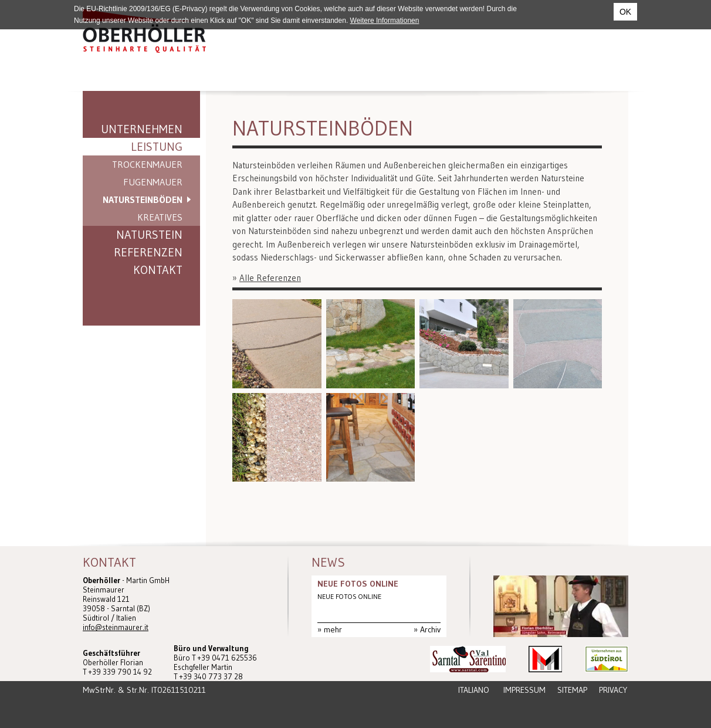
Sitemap (572, 690)
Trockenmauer (147, 164)
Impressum (524, 690)
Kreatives (160, 217)
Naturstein (149, 235)
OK (625, 12)
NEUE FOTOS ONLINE (358, 584)
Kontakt (158, 270)
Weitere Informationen (385, 21)
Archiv (430, 629)
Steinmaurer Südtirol (144, 31)
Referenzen (148, 252)
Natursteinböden (143, 199)
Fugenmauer (153, 182)
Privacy (613, 690)
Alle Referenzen (270, 278)
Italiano (474, 690)
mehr (333, 629)
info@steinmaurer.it (116, 627)
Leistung (157, 147)
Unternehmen (142, 129)
